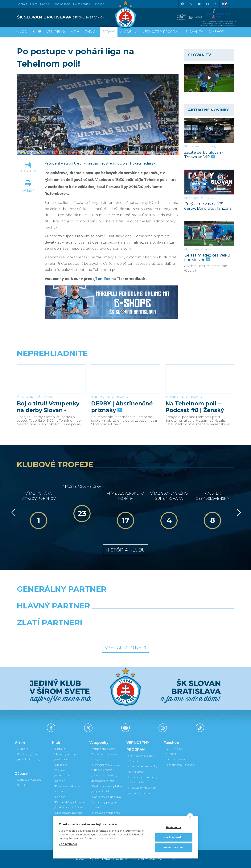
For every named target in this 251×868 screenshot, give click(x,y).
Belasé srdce (82, 4)
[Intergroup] (98, 632)
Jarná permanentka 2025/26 (105, 757)
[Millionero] (153, 615)
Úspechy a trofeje (66, 754)
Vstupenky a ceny (103, 749)
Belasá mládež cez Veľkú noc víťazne (207, 257)
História (60, 749)
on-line (104, 279)
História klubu (126, 550)
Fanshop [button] (216, 32)
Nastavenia (174, 827)
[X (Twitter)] (191, 4)
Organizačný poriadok (69, 813)
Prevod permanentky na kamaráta (143, 780)
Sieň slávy (61, 759)
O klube (60, 770)
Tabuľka (22, 785)
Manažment (62, 775)
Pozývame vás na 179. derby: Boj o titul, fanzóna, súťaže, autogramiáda (208, 206)
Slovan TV (122, 397)
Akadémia (129, 32)
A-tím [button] (75, 32)
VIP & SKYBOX (101, 770)
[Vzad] (13, 512)
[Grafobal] (98, 615)
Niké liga (209, 198)
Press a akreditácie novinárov (67, 789)
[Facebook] (182, 4)
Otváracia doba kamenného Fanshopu (181, 762)
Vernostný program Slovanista (105, 805)
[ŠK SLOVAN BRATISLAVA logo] (70, 17)
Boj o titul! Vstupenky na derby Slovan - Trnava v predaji (48, 407)
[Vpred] (238, 512)
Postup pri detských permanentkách (142, 790)
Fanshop (99, 4)
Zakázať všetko (173, 837)
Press (34, 4)
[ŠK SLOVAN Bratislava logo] (125, 14)
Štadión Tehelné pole (68, 807)
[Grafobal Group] (153, 632)
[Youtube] (199, 4)
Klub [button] (37, 32)
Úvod (22, 32)
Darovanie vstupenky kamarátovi (106, 815)
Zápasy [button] (91, 32)
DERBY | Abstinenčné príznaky (122, 407)
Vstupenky (210, 147)
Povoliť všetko (174, 848)
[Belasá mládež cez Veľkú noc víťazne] (209, 233)
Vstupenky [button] (56, 32)
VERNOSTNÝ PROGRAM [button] (161, 32)
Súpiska (22, 749)
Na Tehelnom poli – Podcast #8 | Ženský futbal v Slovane (195, 407)
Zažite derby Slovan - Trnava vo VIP (204, 155)
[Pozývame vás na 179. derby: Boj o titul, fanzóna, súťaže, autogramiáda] (209, 182)
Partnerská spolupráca (69, 802)
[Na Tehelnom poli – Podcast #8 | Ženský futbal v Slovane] (200, 379)
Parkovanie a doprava (106, 797)
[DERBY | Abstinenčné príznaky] (125, 379)
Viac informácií (68, 844)
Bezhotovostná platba (106, 786)
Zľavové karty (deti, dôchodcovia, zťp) (104, 778)
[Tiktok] (216, 4)
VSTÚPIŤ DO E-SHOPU (176, 751)
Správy (109, 32)
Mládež (209, 249)
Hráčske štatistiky (29, 759)
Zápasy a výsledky (29, 780)
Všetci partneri (125, 647)
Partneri (60, 797)
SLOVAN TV (194, 32)
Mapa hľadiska (101, 791)
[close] (190, 816)
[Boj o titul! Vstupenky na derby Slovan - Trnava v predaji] (51, 379)
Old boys (60, 765)
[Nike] (125, 599)
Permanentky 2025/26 (106, 765)
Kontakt (60, 781)
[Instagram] (207, 4)
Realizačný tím (27, 754)
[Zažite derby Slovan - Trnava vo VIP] (209, 131)
